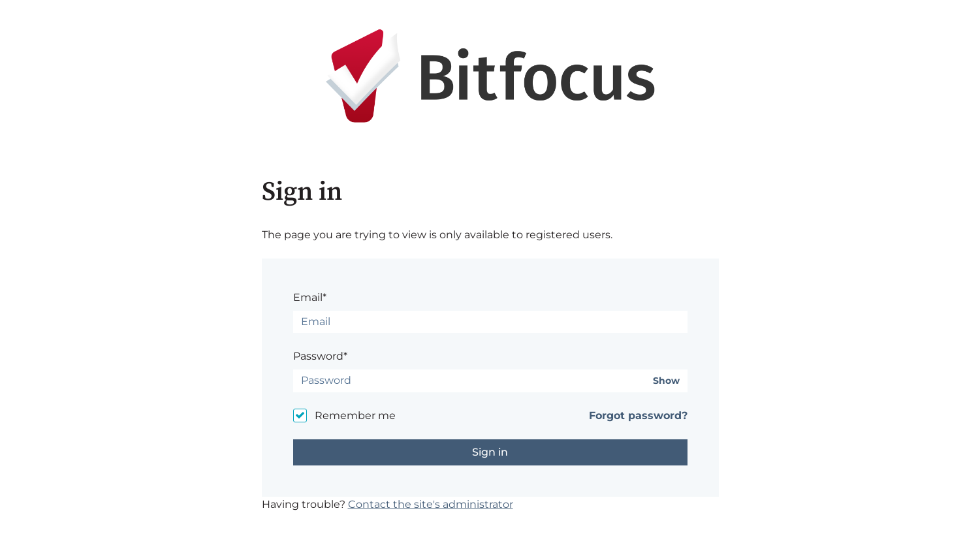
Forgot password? (638, 416)
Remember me (355, 416)
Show (666, 381)
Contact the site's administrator (431, 504)
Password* (320, 356)
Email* (310, 297)
